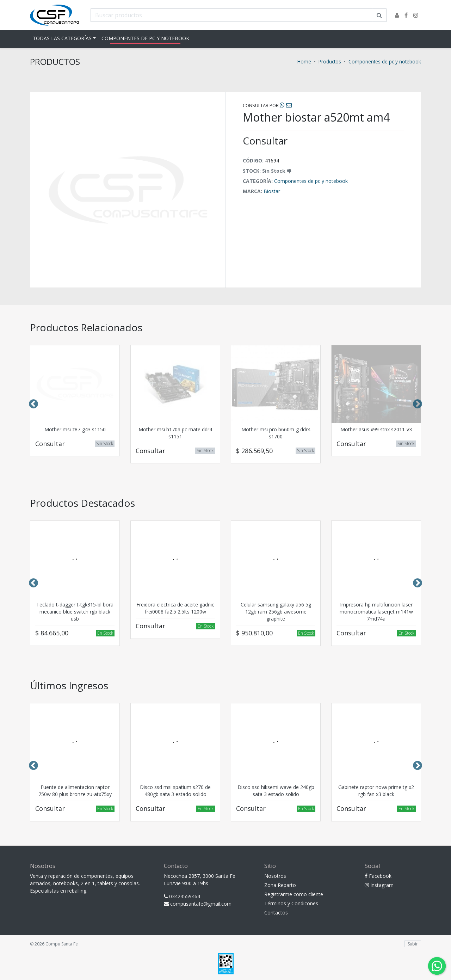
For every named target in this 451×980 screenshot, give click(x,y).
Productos (330, 61)
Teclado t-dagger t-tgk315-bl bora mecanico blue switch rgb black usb (75, 612)
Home (304, 61)
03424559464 (182, 896)
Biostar (272, 191)
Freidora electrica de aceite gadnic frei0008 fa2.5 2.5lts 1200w (175, 608)
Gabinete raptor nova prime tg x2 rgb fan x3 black (376, 791)
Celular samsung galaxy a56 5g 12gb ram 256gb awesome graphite (276, 612)
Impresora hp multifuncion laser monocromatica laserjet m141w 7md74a (376, 612)
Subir (413, 944)
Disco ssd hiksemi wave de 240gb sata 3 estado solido (276, 791)
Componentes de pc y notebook (145, 38)
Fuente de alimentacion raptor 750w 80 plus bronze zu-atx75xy (75, 791)
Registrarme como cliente (294, 894)
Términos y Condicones (291, 903)
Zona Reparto (280, 885)
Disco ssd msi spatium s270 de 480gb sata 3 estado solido (175, 791)
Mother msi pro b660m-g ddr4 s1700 (276, 433)
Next (418, 404)
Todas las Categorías (62, 38)
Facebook (378, 876)
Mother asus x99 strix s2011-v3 (376, 429)
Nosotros (275, 876)
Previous (33, 404)
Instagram (379, 885)
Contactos (276, 913)
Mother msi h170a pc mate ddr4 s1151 (175, 433)
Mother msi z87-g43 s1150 (75, 429)
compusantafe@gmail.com (198, 904)
